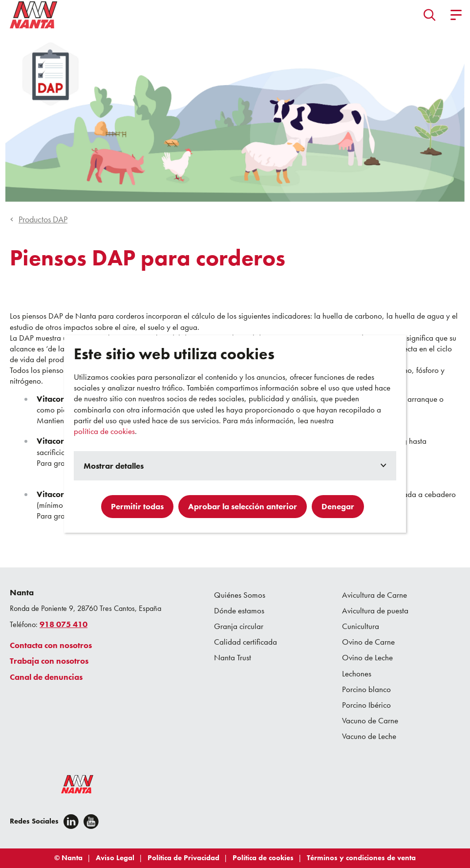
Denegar (338, 506)
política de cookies (104, 431)
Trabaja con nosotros (49, 661)
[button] (430, 15)
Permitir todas (137, 506)
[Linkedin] (71, 822)
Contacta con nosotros (51, 645)
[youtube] (91, 822)
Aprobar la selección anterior (243, 506)
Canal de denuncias (46, 677)
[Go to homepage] (34, 15)
